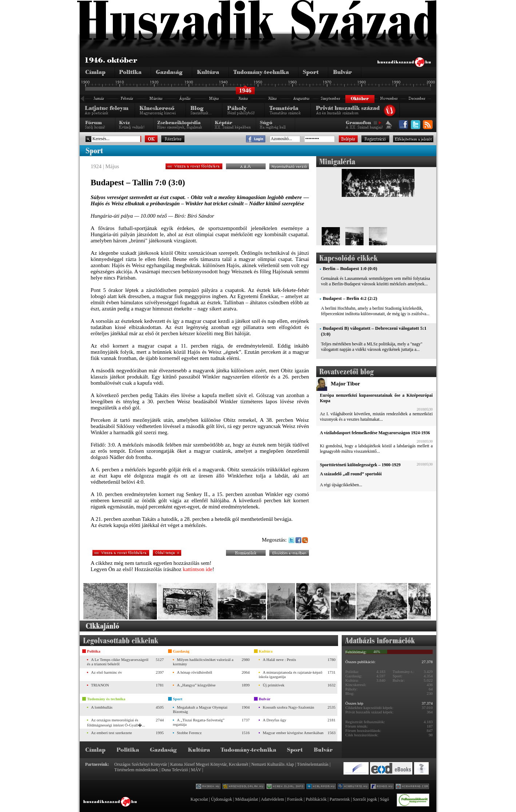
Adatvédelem (273, 799)
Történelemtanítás (313, 764)
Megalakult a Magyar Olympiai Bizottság (200, 709)
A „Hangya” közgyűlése (196, 685)
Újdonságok (222, 799)
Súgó (384, 799)
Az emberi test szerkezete (112, 733)
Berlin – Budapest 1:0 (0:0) (350, 268)
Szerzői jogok (365, 799)
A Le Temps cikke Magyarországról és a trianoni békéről (118, 662)
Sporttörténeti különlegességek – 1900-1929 (360, 465)
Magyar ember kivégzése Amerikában (293, 733)
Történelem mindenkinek (136, 770)
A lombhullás (102, 707)
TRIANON (100, 685)
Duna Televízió (174, 770)
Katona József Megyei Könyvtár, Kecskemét (209, 764)
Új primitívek (274, 685)
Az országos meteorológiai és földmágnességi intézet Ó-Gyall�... (116, 722)
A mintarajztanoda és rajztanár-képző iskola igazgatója (291, 674)
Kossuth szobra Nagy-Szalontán (288, 707)
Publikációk (316, 799)
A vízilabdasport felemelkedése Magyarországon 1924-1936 (375, 433)
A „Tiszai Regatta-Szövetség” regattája (199, 722)
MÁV (196, 770)
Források (295, 799)
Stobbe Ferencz (189, 733)
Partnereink (340, 799)
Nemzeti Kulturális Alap (273, 764)
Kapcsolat (199, 799)
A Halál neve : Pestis (279, 659)
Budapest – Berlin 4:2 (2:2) (350, 298)
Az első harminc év (106, 672)
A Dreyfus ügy (275, 720)
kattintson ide (197, 569)
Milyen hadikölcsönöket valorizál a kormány (203, 662)
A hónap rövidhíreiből (195, 672)
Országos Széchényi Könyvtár (141, 764)
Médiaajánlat (247, 799)
